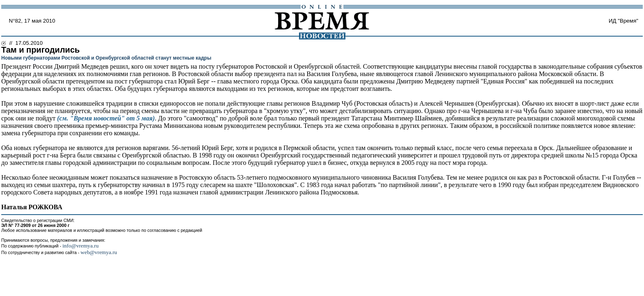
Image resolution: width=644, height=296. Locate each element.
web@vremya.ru (99, 252)
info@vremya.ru (80, 246)
